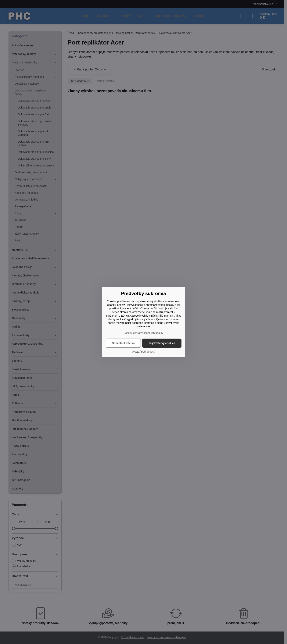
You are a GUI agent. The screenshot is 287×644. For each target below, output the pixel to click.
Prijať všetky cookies (162, 343)
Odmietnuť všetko (123, 343)
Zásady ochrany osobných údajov (143, 333)
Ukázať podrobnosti (144, 352)
